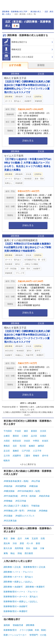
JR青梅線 (8, 501)
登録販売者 (18, 625)
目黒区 (43, 436)
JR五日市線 (21, 501)
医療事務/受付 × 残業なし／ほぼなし (21, 601)
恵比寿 (7, 543)
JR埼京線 (31, 511)
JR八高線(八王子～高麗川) (16, 506)
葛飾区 (16, 451)
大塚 (42, 548)
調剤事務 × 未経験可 (13, 587)
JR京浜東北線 (10, 521)
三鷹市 (27, 456)
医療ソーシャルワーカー (15, 635)
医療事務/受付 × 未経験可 (16, 606)
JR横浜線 (33, 486)
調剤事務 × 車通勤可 (35, 587)
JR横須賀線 (9, 491)
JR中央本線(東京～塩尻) (29, 491)
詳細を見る (28, 141)
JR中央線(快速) (11, 496)
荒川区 (23, 446)
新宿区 (34, 431)
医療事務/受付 (10, 630)
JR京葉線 (8, 516)
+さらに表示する (28, 464)
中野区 (36, 441)
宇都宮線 (35, 506)
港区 (26, 431)
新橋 (13, 538)
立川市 (7, 456)
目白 (28, 548)
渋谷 (15, 543)
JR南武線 (8, 486)
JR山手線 (36, 481)
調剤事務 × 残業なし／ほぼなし (18, 582)
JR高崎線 (43, 511)
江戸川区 (26, 451)
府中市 (45, 456)
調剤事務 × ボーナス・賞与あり (18, 577)
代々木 (30, 543)
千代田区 (8, 431)
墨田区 (16, 436)
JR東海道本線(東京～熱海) (16, 481)
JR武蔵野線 (21, 486)
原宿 (22, 543)
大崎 (27, 538)
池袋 (35, 548)
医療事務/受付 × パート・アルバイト (21, 592)
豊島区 (7, 446)
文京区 (43, 431)
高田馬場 (19, 548)
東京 (6, 538)
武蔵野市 (17, 456)
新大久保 (8, 548)
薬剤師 (7, 625)
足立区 (7, 451)
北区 (15, 446)
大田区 (7, 441)
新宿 (38, 543)
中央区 (18, 431)
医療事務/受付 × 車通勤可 (16, 611)
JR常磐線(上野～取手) (14, 511)
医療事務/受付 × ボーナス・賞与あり (21, 597)
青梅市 (36, 456)
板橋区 (32, 446)
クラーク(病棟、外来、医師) (33, 630)
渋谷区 (27, 441)
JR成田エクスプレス (25, 516)
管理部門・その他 (38, 635)
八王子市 (37, 451)
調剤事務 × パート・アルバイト (18, 572)
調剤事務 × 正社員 (12, 567)
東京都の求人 (36, 12)
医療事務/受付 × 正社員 (34, 567)
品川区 (34, 436)
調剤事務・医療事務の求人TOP (15, 12)
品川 (20, 538)
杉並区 (45, 441)
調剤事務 (30, 625)
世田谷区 (17, 441)
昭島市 (7, 461)
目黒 (43, 538)
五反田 (35, 538)
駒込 (13, 553)
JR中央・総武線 (28, 496)
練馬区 (41, 446)
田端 (20, 553)
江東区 (25, 436)
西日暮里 (29, 553)
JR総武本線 (44, 496)
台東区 (7, 436)
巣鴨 (6, 553)
